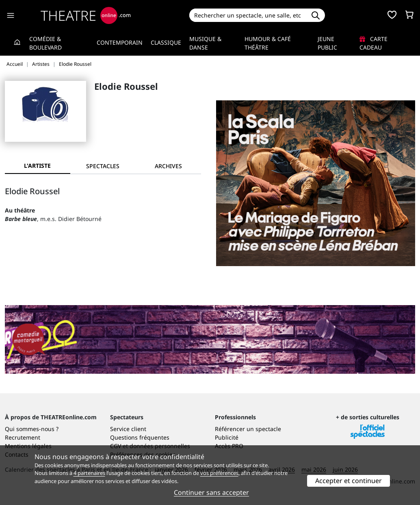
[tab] (103, 166)
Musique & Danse (205, 43)
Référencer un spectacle (248, 429)
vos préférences (219, 473)
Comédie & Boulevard (45, 43)
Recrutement (23, 437)
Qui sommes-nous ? (32, 429)
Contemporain (120, 42)
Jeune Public (327, 43)
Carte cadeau (373, 43)
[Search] (248, 15)
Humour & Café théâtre (268, 43)
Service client (128, 429)
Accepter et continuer (349, 481)
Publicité (227, 437)
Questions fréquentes (140, 437)
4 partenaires (89, 473)
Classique (166, 42)
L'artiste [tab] (37, 166)
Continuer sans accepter (211, 492)
